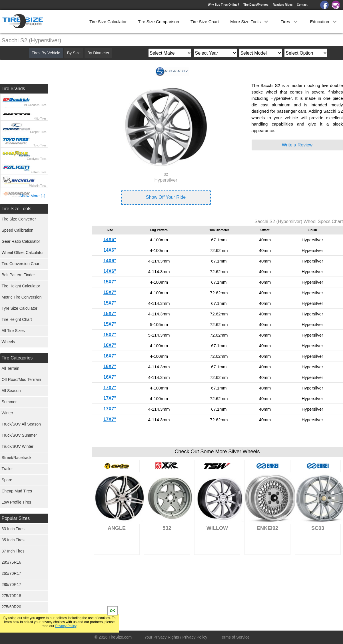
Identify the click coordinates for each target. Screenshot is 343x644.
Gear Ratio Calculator (21, 241)
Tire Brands (13, 89)
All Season (11, 391)
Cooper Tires (38, 132)
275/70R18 (12, 596)
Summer (9, 402)
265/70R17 (12, 573)
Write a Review (297, 145)
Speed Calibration (18, 230)
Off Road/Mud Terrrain (21, 379)
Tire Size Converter (19, 219)
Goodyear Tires (37, 159)
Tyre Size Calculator (20, 308)
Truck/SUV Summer (19, 435)
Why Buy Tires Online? (223, 5)
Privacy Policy (66, 626)
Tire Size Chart (205, 22)
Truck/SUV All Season (21, 424)
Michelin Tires (38, 186)
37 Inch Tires (13, 551)
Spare (7, 480)
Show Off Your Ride (166, 197)
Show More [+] (32, 196)
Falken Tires (39, 172)
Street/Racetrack (17, 458)
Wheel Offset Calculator (23, 253)
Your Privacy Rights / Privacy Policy (176, 637)
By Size (74, 53)
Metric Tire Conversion (22, 297)
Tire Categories (17, 358)
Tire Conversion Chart (21, 264)
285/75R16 (12, 562)
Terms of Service (235, 637)
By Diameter (98, 53)
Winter (7, 413)
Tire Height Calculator (21, 286)
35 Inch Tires (13, 540)
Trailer (7, 469)
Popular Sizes (16, 518)
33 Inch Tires (13, 529)
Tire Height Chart (17, 319)
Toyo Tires (40, 145)
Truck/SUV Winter (18, 446)
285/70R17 (12, 585)
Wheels (8, 342)
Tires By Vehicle (46, 53)
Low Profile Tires (16, 502)
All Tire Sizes (13, 331)
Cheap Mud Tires (17, 491)
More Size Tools (250, 22)
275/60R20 (12, 607)
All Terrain (11, 368)
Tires (290, 22)
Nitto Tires (40, 119)
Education (324, 22)
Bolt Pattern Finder (18, 275)
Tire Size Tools (17, 209)
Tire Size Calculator (108, 22)
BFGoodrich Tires (35, 105)
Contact (302, 5)
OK (113, 611)
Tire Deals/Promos (256, 5)
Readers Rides (283, 5)
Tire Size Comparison (159, 22)
